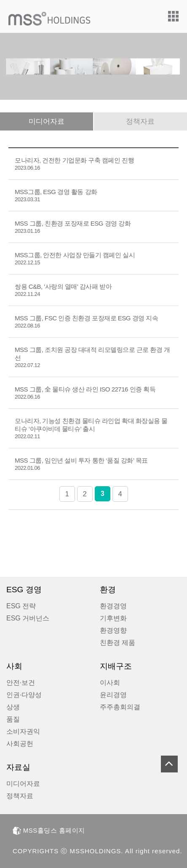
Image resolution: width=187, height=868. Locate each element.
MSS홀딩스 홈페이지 (49, 830)
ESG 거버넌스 (28, 618)
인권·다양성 (24, 695)
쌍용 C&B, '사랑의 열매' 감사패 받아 (63, 290)
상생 (13, 707)
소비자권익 (23, 731)
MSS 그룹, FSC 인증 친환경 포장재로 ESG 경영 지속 (86, 322)
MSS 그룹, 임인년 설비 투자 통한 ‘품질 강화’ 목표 (81, 464)
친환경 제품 (118, 643)
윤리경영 (113, 695)
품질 (13, 719)
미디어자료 (47, 121)
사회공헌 (20, 744)
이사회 (110, 683)
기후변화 (113, 618)
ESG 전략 (21, 606)
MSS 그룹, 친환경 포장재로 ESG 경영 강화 (73, 227)
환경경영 (113, 606)
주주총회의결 (120, 707)
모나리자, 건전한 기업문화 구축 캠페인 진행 (74, 164)
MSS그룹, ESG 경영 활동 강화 (56, 195)
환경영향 (113, 630)
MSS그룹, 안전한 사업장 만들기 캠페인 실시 (75, 258)
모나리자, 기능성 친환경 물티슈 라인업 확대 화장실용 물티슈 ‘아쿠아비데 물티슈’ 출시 (91, 428)
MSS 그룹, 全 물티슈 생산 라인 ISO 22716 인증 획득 (85, 393)
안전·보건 (21, 683)
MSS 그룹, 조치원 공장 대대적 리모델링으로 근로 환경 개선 (92, 357)
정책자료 (140, 121)
